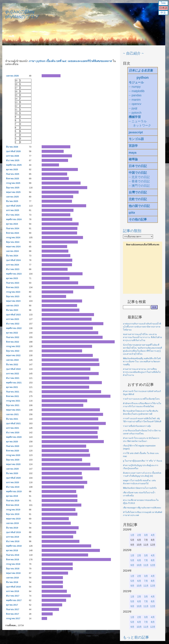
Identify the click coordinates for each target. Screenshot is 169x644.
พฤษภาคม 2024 (13, 247)
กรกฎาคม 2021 (13, 401)
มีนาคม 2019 (12, 528)
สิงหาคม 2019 (13, 505)
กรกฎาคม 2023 (13, 292)
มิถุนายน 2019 (13, 514)
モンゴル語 (136, 139)
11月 (146, 565)
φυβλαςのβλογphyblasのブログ (22, 14)
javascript (136, 132)
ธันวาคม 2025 (13, 160)
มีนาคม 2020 (12, 473)
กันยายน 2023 (13, 283)
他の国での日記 (139, 206)
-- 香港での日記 (139, 181)
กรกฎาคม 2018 (13, 564)
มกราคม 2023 (13, 319)
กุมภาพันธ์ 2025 (13, 206)
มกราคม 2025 (13, 210)
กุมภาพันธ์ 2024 (13, 260)
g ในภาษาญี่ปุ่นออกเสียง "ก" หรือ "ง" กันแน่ (143, 461)
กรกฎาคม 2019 (13, 510)
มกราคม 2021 (13, 428)
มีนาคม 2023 (12, 310)
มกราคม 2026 (13, 156)
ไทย (163, 3)
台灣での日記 (138, 192)
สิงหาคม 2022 (13, 342)
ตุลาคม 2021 (12, 387)
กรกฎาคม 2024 (13, 237)
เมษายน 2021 (12, 414)
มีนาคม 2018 (12, 582)
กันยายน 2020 (13, 446)
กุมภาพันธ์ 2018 (13, 587)
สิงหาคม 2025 (13, 179)
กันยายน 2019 (13, 501)
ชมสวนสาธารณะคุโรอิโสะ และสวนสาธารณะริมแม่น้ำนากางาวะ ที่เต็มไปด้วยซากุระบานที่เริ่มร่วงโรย (142, 337)
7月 (146, 560)
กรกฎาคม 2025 (13, 183)
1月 (132, 535)
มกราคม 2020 (13, 482)
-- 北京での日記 (139, 177)
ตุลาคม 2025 (12, 169)
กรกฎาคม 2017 (13, 618)
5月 (132, 560)
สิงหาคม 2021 (13, 396)
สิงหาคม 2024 (13, 233)
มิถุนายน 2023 (13, 296)
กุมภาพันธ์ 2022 (13, 369)
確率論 (133, 159)
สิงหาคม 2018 (13, 559)
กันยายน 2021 (13, 392)
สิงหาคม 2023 (13, 287)
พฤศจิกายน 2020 (14, 437)
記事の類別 (132, 231)
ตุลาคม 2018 (12, 550)
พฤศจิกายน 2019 (14, 491)
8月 (153, 560)
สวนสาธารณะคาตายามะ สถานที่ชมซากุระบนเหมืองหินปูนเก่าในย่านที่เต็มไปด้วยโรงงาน (142, 372)
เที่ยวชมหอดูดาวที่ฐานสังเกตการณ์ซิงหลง (142, 508)
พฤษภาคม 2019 (13, 519)
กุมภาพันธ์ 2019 (13, 532)
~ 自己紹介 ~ (133, 53)
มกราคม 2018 (13, 591)
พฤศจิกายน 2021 (14, 383)
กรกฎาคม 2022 (13, 346)
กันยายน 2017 (13, 609)
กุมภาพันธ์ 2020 (13, 478)
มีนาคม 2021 (12, 419)
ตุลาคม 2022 (12, 333)
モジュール (136, 82)
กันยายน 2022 (13, 337)
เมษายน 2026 (12, 76)
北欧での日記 (138, 199)
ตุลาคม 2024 (12, 224)
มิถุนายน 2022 (13, 351)
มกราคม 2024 (13, 265)
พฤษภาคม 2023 (13, 301)
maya (133, 153)
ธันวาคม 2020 (13, 433)
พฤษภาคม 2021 (13, 410)
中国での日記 (138, 173)
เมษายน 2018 (12, 578)
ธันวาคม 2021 (13, 378)
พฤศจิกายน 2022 (14, 328)
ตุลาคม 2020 (12, 442)
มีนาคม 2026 (12, 147)
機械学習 (135, 117)
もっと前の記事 (136, 637)
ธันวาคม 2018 (13, 541)
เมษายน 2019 (12, 523)
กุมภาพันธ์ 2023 (13, 315)
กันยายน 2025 (13, 174)
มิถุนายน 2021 (13, 405)
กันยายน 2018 (13, 555)
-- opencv (135, 104)
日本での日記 (138, 166)
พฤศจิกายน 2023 (14, 274)
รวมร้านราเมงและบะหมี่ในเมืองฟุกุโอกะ (141, 399)
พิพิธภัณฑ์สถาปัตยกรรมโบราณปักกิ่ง (140, 488)
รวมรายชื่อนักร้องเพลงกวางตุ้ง (137, 426)
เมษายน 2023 (12, 306)
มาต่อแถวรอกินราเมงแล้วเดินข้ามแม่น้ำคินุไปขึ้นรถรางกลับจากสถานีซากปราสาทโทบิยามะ (142, 327)
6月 (139, 560)
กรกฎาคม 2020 (13, 455)
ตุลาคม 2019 (12, 496)
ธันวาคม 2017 (13, 596)
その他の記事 (138, 219)
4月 (153, 535)
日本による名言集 (141, 70)
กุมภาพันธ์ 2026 (13, 151)
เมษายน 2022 (12, 360)
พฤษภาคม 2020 (13, 464)
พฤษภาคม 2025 (13, 192)
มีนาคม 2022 (12, 364)
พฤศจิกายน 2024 (14, 219)
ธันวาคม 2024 (13, 215)
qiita (132, 213)
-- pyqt (133, 108)
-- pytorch (135, 113)
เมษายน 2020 (12, 469)
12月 (153, 565)
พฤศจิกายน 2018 (14, 546)
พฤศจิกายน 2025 (14, 165)
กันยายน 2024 (13, 228)
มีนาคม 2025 (12, 201)
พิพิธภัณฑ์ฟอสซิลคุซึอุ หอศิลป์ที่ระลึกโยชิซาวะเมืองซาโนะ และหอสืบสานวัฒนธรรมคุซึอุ (142, 361)
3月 (146, 535)
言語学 (133, 146)
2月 (139, 535)
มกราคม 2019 (13, 537)
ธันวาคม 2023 (13, 269)
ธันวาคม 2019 (13, 487)
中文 (163, 13)
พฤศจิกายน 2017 (14, 600)
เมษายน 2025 (12, 197)
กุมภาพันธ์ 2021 (13, 423)
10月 (139, 565)
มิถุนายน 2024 (13, 242)
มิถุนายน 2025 (13, 188)
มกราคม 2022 (13, 374)
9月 (132, 565)
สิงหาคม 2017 (13, 614)
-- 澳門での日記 (139, 186)
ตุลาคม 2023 (12, 278)
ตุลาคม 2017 (12, 605)
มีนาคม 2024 (12, 256)
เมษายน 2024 (12, 251)
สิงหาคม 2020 (13, 451)
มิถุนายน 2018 (13, 569)
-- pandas (135, 95)
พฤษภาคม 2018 (13, 573)
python (143, 77)
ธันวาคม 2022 (13, 324)
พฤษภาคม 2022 (13, 355)
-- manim (135, 100)
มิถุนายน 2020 (13, 460)
